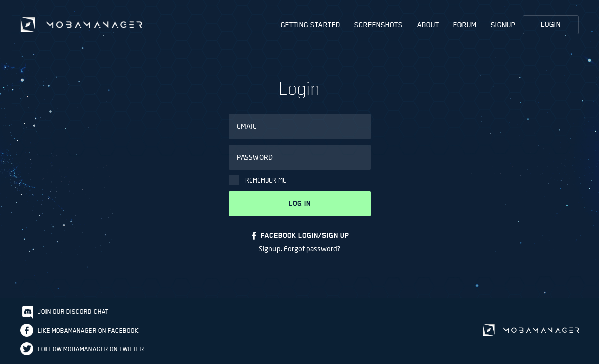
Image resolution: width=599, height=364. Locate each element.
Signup (503, 25)
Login (551, 24)
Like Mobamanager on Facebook (88, 330)
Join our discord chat (73, 312)
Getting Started (310, 25)
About (428, 25)
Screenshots (379, 25)
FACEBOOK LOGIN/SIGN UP (305, 235)
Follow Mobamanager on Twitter (91, 349)
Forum (465, 25)
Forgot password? (312, 248)
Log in (300, 203)
